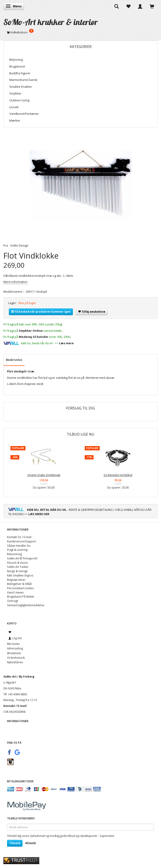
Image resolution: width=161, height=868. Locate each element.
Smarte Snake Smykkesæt (44, 475)
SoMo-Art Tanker (18, 567)
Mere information (15, 282)
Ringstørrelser (16, 580)
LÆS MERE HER (39, 514)
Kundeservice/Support (22, 541)
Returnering (14, 554)
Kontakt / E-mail (15, 706)
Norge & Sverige (17, 571)
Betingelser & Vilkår (20, 584)
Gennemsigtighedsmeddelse (26, 605)
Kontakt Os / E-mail (19, 537)
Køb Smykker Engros (20, 575)
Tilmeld (15, 843)
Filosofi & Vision (17, 563)
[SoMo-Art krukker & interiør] (51, 22)
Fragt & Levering (17, 550)
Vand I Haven (15, 592)
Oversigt (12, 601)
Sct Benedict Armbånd (118, 475)
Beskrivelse (14, 360)
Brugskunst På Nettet (21, 596)
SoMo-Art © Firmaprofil (22, 558)
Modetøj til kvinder (34, 337)
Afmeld (30, 843)
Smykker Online (31, 331)
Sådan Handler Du (19, 546)
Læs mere (66, 343)
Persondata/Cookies (20, 588)
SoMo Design (19, 245)
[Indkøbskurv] (80, 32)
